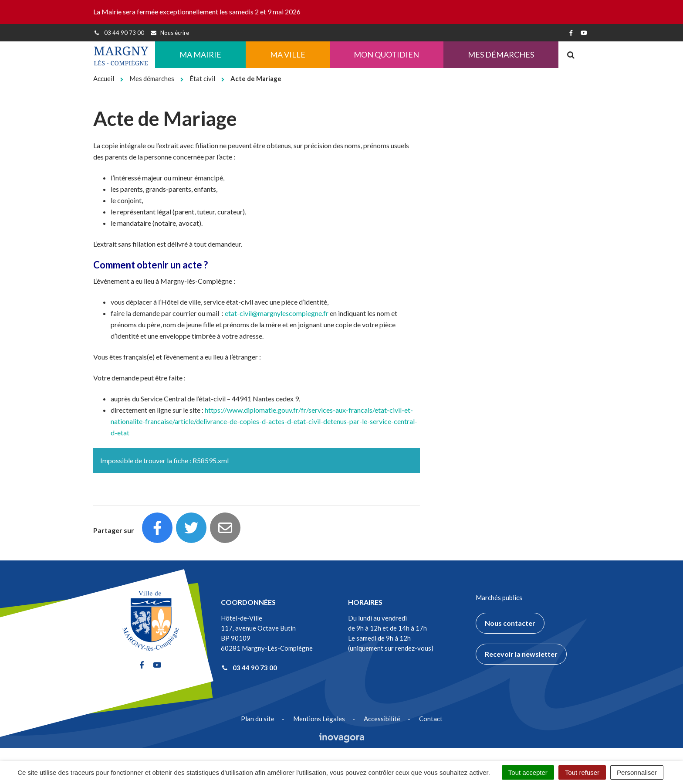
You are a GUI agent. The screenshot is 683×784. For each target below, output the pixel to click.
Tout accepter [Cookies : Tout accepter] (528, 772)
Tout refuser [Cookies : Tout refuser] (582, 772)
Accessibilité (382, 719)
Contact (431, 719)
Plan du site (258, 719)
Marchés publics (499, 597)
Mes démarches (501, 54)
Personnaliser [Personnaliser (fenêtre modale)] (637, 772)
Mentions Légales (319, 719)
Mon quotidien (386, 54)
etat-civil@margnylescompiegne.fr (277, 313)
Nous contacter (510, 623)
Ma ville (288, 54)
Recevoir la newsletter (521, 654)
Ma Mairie (200, 54)
